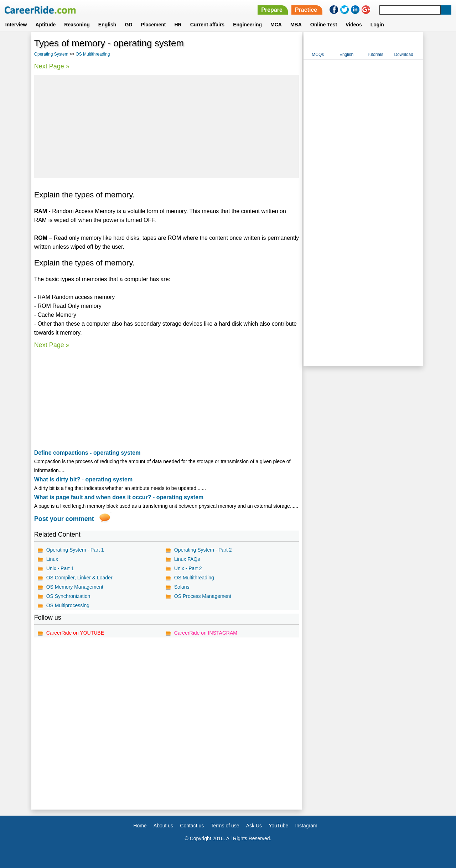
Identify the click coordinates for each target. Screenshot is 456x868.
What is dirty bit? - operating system (83, 479)
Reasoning (77, 25)
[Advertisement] (167, 126)
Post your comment (64, 519)
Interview (16, 25)
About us (163, 826)
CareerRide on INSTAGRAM (206, 633)
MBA (296, 25)
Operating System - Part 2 (203, 550)
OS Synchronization (68, 596)
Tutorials (375, 55)
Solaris (182, 587)
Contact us (192, 826)
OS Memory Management (75, 587)
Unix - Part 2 (188, 568)
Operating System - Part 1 (75, 550)
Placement (153, 25)
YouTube (278, 826)
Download (403, 55)
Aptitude (46, 25)
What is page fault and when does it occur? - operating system (119, 497)
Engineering (247, 25)
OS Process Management (203, 596)
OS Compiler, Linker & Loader (79, 578)
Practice (306, 10)
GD (128, 25)
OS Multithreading (93, 54)
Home (140, 826)
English (107, 25)
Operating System (51, 54)
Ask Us (254, 826)
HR (178, 25)
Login (377, 25)
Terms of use (225, 826)
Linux (52, 559)
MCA (276, 25)
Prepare (272, 10)
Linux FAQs (187, 559)
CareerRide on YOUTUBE (75, 633)
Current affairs (207, 25)
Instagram (306, 826)
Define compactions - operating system (87, 453)
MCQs (318, 55)
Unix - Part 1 (60, 568)
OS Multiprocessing (68, 605)
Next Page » (52, 66)
